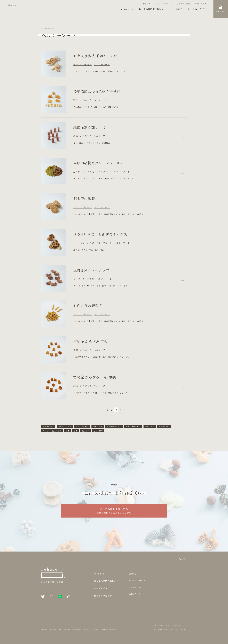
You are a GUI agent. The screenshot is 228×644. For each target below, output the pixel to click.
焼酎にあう (150, 426)
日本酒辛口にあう (114, 426)
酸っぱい (86, 431)
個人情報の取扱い (56, 630)
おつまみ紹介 (176, 9)
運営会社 (44, 630)
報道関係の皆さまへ (109, 630)
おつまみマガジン (197, 9)
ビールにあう (48, 426)
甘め (68, 431)
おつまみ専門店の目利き (151, 9)
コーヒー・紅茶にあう (52, 431)
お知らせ (146, 4)
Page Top (183, 559)
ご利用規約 (96, 630)
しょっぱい (98, 431)
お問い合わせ (201, 4)
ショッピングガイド (164, 4)
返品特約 (87, 630)
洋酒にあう (98, 426)
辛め (76, 431)
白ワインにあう (82, 426)
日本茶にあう (164, 426)
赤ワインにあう (65, 426)
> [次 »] (125, 410)
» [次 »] (129, 410)
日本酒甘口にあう (133, 426)
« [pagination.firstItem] (99, 410)
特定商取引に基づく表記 (73, 630)
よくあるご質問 (183, 4)
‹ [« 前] (103, 410)
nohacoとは (127, 9)
